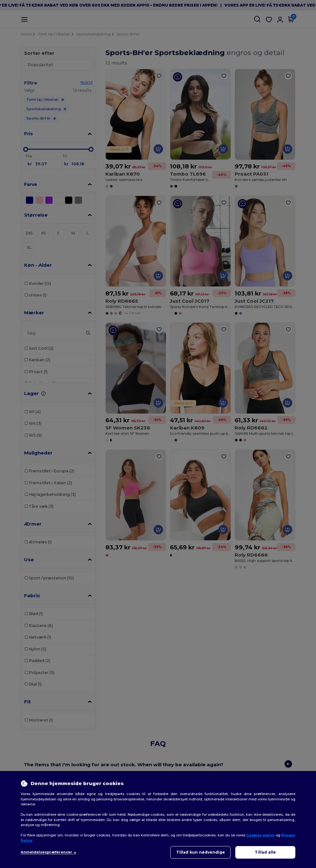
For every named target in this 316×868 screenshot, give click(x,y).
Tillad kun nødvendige (201, 852)
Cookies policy (260, 835)
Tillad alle (265, 852)
